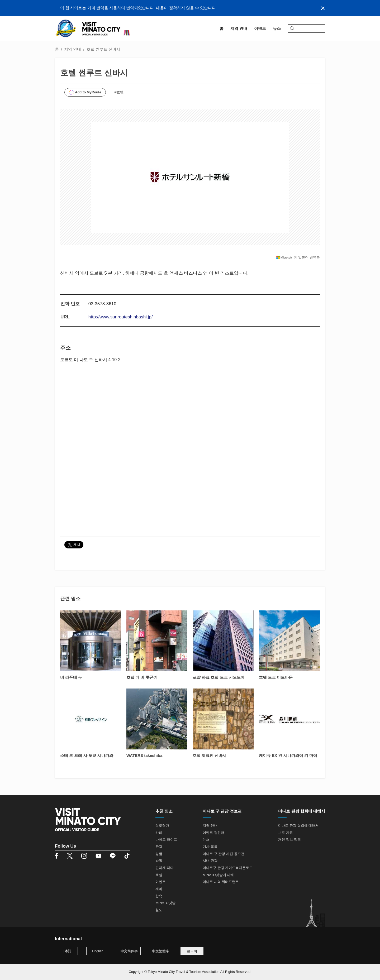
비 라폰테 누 (71, 677)
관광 (159, 847)
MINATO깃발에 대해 (218, 875)
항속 (159, 896)
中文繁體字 (161, 951)
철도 (159, 910)
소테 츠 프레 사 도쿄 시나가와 (87, 755)
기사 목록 (210, 847)
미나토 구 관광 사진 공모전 (223, 854)
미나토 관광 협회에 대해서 (298, 826)
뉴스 (206, 840)
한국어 (192, 951)
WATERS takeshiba (144, 755)
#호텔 (119, 92)
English (98, 951)
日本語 (66, 951)
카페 (159, 833)
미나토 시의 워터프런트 (221, 882)
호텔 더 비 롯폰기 (142, 677)
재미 (159, 889)
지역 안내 (73, 49)
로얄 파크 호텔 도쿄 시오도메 (219, 677)
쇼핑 (159, 861)
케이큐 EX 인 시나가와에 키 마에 (288, 755)
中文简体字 (129, 951)
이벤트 (161, 882)
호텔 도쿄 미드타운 (276, 677)
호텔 (159, 875)
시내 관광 (210, 861)
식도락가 (162, 826)
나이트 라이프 (166, 840)
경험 (159, 854)
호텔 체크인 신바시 (210, 755)
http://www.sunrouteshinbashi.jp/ (121, 317)
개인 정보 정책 (289, 840)
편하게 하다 (165, 868)
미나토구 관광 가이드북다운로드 (228, 868)
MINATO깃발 (165, 903)
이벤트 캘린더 (213, 833)
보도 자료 (286, 833)
